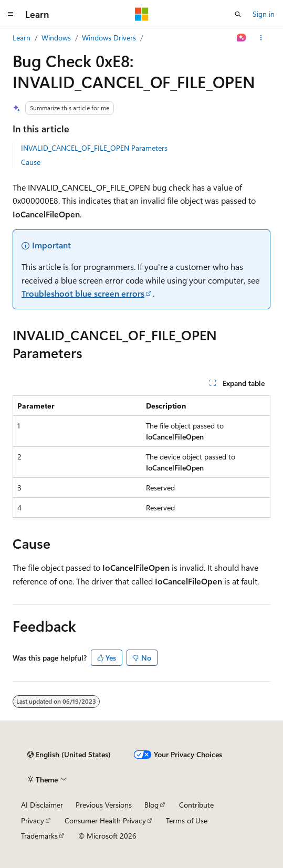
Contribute (196, 805)
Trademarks (39, 836)
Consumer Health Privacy (105, 820)
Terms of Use (187, 820)
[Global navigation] (11, 14)
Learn (22, 38)
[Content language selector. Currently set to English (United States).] (69, 755)
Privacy (33, 820)
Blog (151, 805)
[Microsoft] (142, 14)
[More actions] (261, 38)
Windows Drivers (109, 38)
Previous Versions (104, 805)
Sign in (264, 14)
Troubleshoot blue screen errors (83, 293)
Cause (31, 162)
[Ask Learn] (242, 38)
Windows (56, 38)
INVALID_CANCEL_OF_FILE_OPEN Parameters (94, 148)
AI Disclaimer (42, 805)
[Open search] (238, 14)
